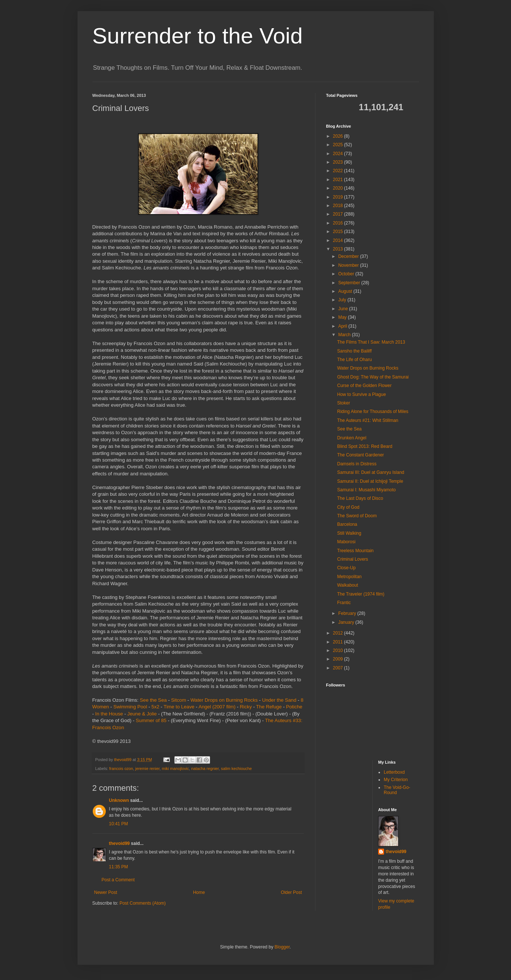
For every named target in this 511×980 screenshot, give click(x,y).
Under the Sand (279, 700)
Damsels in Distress (357, 464)
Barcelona (347, 524)
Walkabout (347, 585)
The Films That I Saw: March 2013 (371, 342)
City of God (348, 507)
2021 (338, 180)
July (343, 300)
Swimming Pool (130, 707)
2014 (338, 240)
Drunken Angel (352, 438)
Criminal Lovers (352, 559)
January (347, 622)
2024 (338, 154)
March (345, 335)
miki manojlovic (175, 768)
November (349, 265)
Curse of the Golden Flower (364, 386)
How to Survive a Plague (361, 394)
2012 (338, 633)
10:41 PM (119, 824)
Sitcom (178, 700)
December (349, 256)
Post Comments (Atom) (143, 903)
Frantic (344, 603)
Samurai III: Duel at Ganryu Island (371, 472)
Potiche (294, 707)
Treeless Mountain (355, 551)
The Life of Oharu (354, 360)
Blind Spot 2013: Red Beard (365, 446)
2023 (338, 162)
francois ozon (121, 768)
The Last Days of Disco (360, 498)
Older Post (291, 892)
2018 (338, 206)
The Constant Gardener (360, 455)
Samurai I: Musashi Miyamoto (366, 490)
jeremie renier (148, 768)
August (346, 291)
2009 (338, 659)
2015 (338, 232)
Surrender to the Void (198, 36)
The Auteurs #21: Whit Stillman (368, 420)
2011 (338, 642)
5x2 (155, 707)
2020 (338, 188)
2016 (338, 223)
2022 (338, 171)
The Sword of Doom (357, 516)
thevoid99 (119, 843)
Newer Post (106, 892)
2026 (338, 136)
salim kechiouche (237, 768)
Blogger (282, 947)
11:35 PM (119, 867)
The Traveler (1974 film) (361, 594)
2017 (338, 214)
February (348, 613)
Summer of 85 (151, 720)
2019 (338, 197)
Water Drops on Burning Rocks (224, 700)
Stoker (343, 403)
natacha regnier (205, 768)
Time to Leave (179, 707)
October (347, 274)
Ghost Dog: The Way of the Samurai (373, 377)
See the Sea (153, 700)
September (350, 283)
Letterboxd (394, 772)
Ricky (246, 707)
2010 (338, 650)
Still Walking (349, 533)
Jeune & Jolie (142, 714)
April (343, 326)
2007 (338, 668)
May (343, 317)
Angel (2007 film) (217, 707)
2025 (338, 145)
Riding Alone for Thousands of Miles (373, 412)
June (343, 309)
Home (199, 892)
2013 (338, 249)
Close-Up (346, 568)
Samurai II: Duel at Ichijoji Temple (370, 481)
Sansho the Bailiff (354, 351)
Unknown (119, 800)
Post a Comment (118, 880)
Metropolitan (349, 577)
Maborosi (346, 542)
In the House (109, 714)
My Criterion (396, 780)
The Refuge (269, 707)
